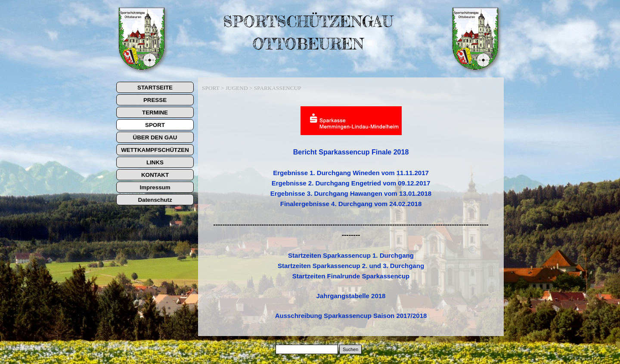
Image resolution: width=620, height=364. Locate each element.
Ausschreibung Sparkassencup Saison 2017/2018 (351, 316)
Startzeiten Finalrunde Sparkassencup (351, 276)
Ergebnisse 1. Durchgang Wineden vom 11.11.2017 (351, 173)
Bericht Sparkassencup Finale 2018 (351, 152)
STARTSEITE (155, 88)
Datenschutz (155, 200)
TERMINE (155, 113)
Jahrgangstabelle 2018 (351, 296)
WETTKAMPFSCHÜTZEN (155, 150)
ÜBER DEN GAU (155, 137)
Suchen (350, 349)
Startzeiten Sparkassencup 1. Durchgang (351, 255)
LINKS (155, 162)
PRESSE (155, 100)
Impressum (155, 187)
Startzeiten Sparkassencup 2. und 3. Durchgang (351, 266)
